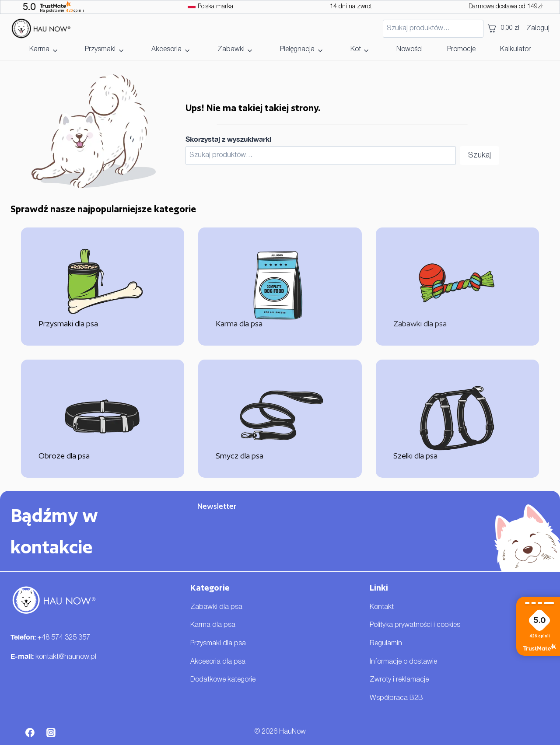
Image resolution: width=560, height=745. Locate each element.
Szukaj (479, 155)
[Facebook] (30, 732)
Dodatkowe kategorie (223, 680)
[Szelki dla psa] (457, 419)
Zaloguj (538, 28)
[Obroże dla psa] (103, 419)
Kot (356, 49)
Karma (39, 49)
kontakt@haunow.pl (66, 657)
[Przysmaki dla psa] (103, 287)
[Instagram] (51, 732)
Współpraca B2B (396, 698)
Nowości (409, 49)
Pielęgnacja (297, 49)
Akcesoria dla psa (218, 662)
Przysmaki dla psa (218, 644)
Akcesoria (166, 49)
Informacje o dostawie (403, 662)
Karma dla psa (213, 625)
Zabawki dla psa (216, 607)
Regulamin (386, 644)
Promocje (461, 49)
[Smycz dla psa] (280, 419)
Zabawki (231, 49)
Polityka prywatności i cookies (415, 625)
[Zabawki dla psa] (457, 287)
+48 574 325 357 (64, 638)
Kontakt (382, 607)
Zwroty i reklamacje (399, 680)
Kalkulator (515, 49)
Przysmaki (100, 49)
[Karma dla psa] (280, 287)
